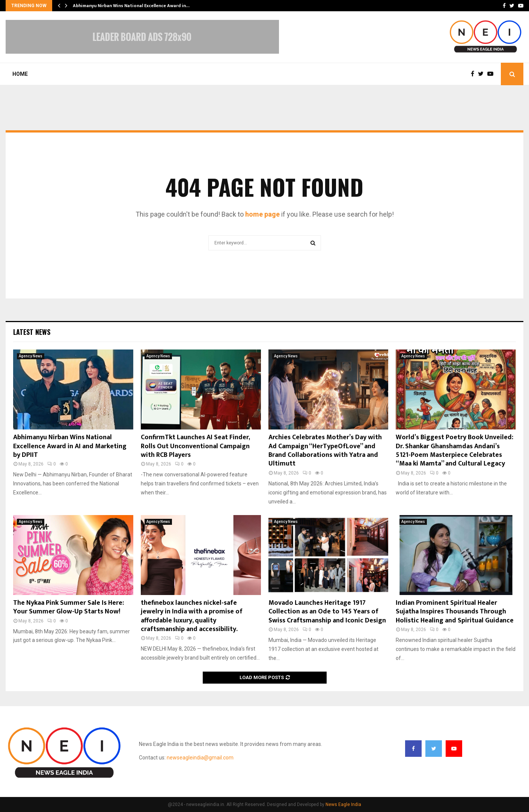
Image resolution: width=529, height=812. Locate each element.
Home (20, 74)
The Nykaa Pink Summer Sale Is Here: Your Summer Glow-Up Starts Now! (69, 607)
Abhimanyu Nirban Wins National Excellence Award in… (131, 6)
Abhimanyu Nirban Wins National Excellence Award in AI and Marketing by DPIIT (70, 446)
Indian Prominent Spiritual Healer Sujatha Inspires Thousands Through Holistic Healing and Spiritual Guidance (455, 612)
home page (262, 214)
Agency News (31, 356)
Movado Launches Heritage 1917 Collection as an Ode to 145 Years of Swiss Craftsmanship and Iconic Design (327, 612)
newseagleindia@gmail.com (200, 758)
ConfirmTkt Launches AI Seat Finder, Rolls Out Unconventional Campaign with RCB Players (195, 446)
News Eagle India (343, 804)
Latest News (32, 332)
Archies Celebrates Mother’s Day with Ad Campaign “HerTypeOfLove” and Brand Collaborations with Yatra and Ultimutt (325, 450)
